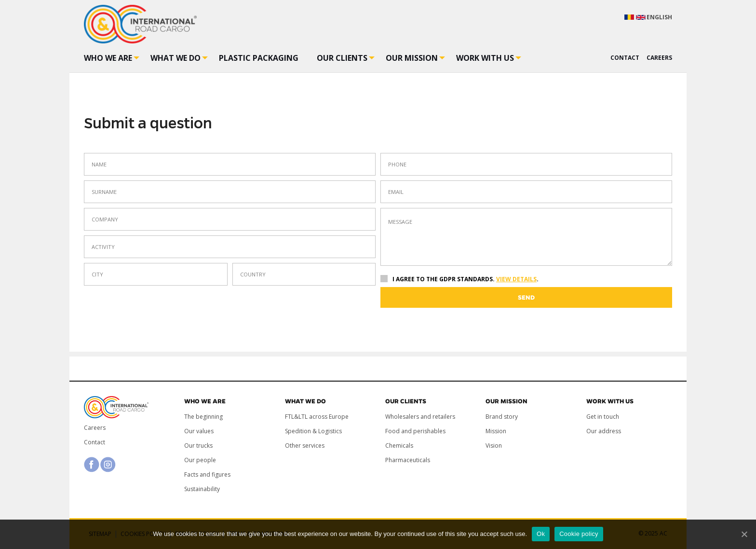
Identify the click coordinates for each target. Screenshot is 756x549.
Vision (494, 446)
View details (516, 279)
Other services (305, 446)
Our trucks (198, 446)
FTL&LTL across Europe (317, 417)
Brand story (502, 417)
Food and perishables (415, 431)
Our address (604, 431)
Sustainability (202, 489)
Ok (541, 534)
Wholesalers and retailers (420, 417)
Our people (200, 460)
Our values (199, 431)
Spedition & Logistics (313, 431)
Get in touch (603, 417)
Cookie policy (579, 534)
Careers (95, 428)
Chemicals (399, 446)
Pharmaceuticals (408, 460)
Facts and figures (207, 474)
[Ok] (744, 534)
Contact (94, 442)
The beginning (203, 417)
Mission (496, 431)
